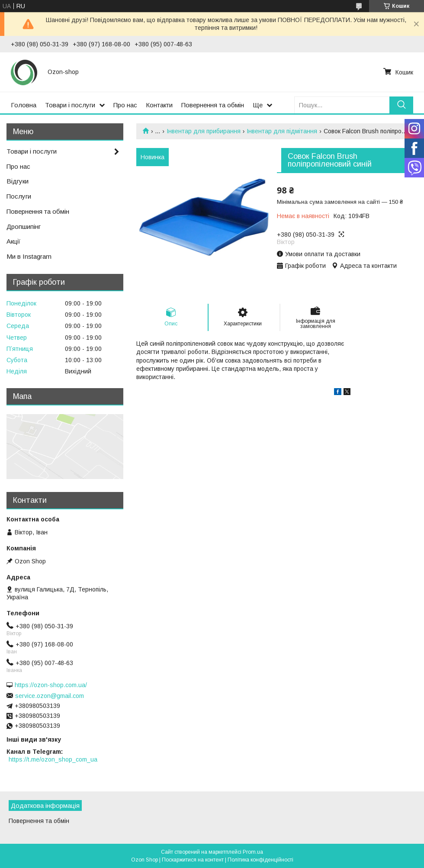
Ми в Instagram (29, 256)
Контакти (159, 105)
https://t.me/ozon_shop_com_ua (53, 759)
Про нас (125, 105)
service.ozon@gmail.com (50, 696)
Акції (13, 241)
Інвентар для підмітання (282, 131)
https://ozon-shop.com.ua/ (51, 685)
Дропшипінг (24, 227)
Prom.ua (253, 852)
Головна (24, 105)
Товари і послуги (70, 105)
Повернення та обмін (213, 105)
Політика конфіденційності (260, 860)
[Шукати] (401, 105)
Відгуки (18, 181)
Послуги (19, 196)
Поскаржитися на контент (193, 860)
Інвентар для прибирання (204, 131)
